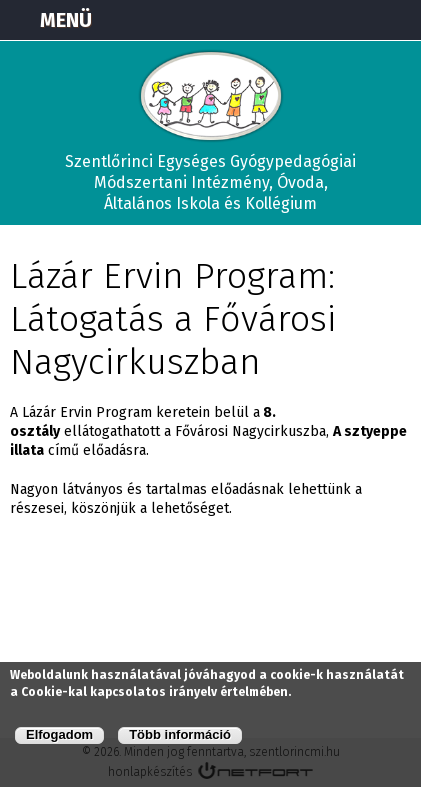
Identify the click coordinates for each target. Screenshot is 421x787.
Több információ (180, 734)
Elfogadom (59, 734)
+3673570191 (347, 20)
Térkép (297, 20)
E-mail (397, 20)
